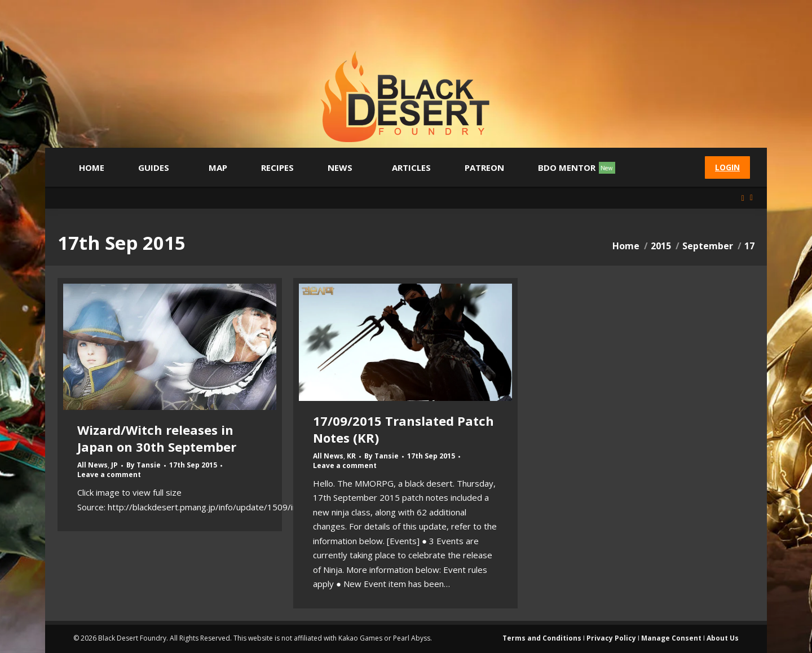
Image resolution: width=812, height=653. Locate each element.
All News (92, 465)
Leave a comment (109, 475)
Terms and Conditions (542, 638)
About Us (723, 638)
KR (351, 456)
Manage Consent (671, 638)
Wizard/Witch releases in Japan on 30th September (157, 438)
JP (114, 465)
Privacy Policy (611, 638)
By (144, 465)
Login (727, 167)
